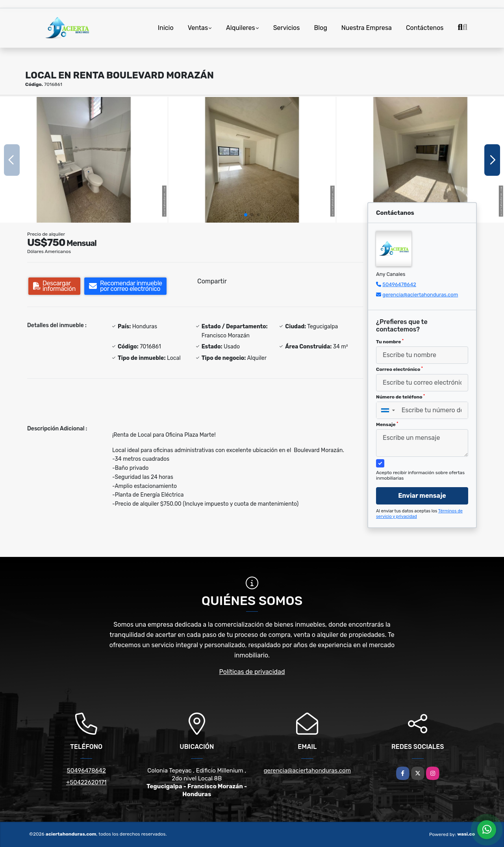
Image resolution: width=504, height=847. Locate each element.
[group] (84, 160)
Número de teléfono (400, 397)
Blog (320, 28)
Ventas (198, 28)
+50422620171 (86, 782)
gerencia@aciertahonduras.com (420, 295)
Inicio (166, 28)
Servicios (287, 28)
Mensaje (387, 424)
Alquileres (241, 28)
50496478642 (399, 284)
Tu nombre (390, 342)
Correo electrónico (399, 369)
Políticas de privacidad (252, 672)
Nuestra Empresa (367, 28)
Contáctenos (425, 28)
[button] (246, 215)
